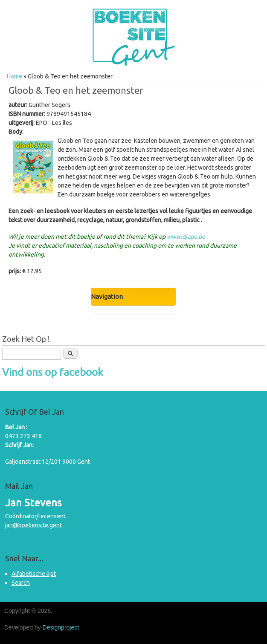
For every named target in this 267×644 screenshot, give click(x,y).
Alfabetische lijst (34, 574)
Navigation (107, 296)
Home (15, 76)
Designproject (61, 627)
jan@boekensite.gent (33, 525)
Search (21, 583)
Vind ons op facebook (53, 372)
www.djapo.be (186, 237)
